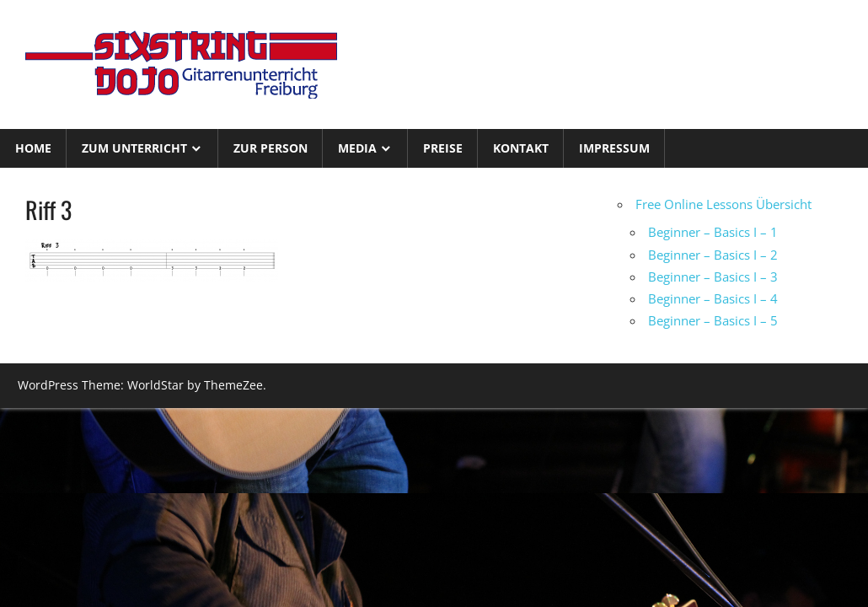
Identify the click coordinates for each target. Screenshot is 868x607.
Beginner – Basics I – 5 (713, 320)
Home (33, 148)
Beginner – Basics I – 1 (713, 232)
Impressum (614, 148)
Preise (443, 148)
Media (357, 148)
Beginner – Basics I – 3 (713, 277)
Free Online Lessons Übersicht (723, 204)
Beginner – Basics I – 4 (713, 298)
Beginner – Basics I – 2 (713, 255)
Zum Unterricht (134, 148)
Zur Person (271, 148)
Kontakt (521, 148)
